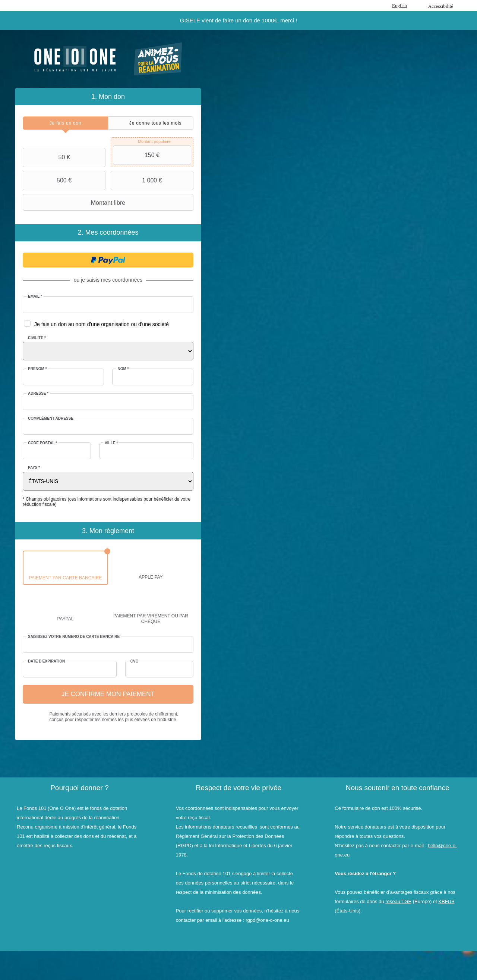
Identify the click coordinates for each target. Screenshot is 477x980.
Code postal (42, 443)
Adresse (38, 393)
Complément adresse (51, 418)
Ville (111, 443)
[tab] (65, 123)
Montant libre (75, 203)
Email (35, 296)
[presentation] (65, 123)
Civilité (37, 338)
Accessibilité (441, 6)
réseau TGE (398, 901)
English (399, 5)
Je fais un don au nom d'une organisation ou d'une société (102, 324)
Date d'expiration (46, 661)
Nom (123, 369)
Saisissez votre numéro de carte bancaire (74, 637)
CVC (134, 661)
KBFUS (446, 901)
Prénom (37, 369)
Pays (34, 468)
